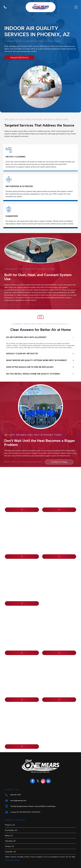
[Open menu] (76, 7)
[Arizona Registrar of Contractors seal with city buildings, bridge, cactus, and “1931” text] (22, 571)
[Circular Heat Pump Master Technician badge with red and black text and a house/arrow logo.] (59, 524)
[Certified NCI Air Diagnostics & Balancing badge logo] (59, 621)
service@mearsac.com (18, 792)
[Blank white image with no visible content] (5, 8)
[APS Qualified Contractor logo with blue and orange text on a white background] (22, 621)
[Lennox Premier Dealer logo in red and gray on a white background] (22, 524)
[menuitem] (40, 816)
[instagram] (43, 773)
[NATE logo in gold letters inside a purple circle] (59, 478)
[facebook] (33, 773)
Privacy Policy (56, 863)
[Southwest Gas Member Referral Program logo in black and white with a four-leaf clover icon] (22, 668)
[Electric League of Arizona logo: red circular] (22, 714)
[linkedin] (48, 773)
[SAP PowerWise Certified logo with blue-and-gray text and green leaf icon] (59, 668)
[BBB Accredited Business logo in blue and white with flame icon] (22, 478)
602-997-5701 (16, 786)
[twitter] (38, 773)
